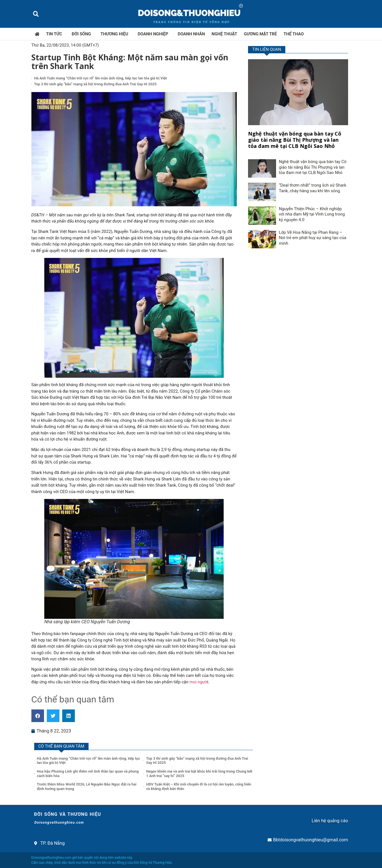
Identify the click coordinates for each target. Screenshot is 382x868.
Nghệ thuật (224, 34)
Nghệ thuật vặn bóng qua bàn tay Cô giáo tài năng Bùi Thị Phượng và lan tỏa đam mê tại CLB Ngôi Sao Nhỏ (295, 140)
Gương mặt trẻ (260, 34)
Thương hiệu (116, 34)
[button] (36, 14)
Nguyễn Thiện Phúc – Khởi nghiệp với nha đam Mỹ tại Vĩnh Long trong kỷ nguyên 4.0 (312, 214)
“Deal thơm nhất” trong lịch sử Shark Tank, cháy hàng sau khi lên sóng (313, 188)
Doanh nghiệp (154, 34)
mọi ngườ (198, 682)
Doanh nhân (191, 34)
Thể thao (294, 34)
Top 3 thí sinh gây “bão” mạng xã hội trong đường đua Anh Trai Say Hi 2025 (95, 84)
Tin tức (56, 34)
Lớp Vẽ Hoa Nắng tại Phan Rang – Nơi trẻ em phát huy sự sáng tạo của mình (313, 238)
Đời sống (83, 34)
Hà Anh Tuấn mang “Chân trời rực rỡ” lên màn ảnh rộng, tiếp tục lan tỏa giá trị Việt (101, 78)
